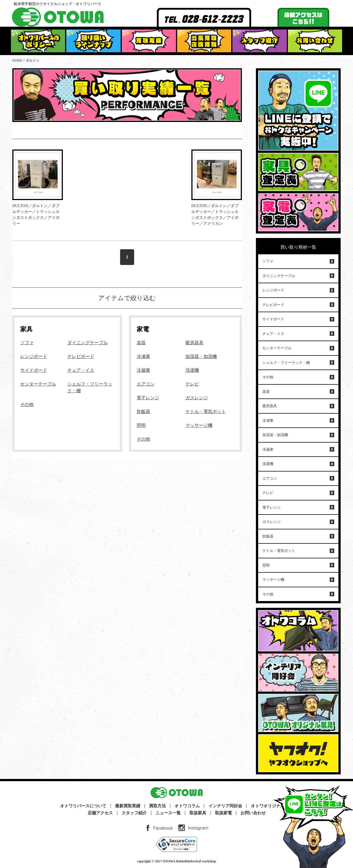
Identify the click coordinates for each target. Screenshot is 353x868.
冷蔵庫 (143, 370)
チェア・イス (81, 370)
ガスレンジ (197, 398)
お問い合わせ (253, 813)
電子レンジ (148, 398)
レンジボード (34, 356)
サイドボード (34, 370)
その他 (27, 404)
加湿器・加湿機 (201, 356)
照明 (141, 425)
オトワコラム (187, 806)
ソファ (27, 343)
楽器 (141, 343)
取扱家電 (223, 813)
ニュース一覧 (168, 813)
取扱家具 (198, 813)
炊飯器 (143, 412)
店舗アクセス (100, 813)
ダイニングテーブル (88, 343)
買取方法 (157, 806)
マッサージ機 (199, 425)
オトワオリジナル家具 (272, 806)
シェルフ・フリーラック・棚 (286, 363)
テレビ (192, 384)
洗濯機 (192, 370)
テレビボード (81, 356)
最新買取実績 (128, 806)
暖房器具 (194, 343)
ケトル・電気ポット (206, 412)
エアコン (146, 384)
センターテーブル (38, 384)
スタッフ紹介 (134, 813)
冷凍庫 (143, 356)
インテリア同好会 (225, 806)
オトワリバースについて (83, 806)
